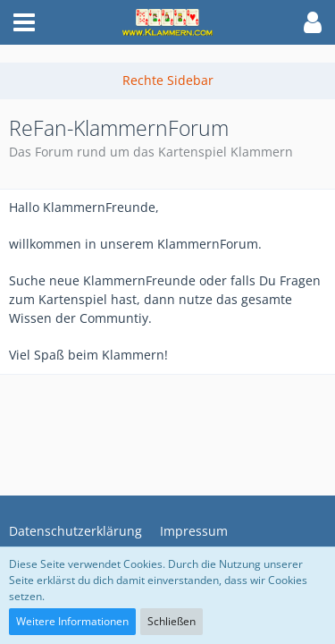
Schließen (172, 621)
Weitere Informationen (72, 621)
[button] (24, 22)
